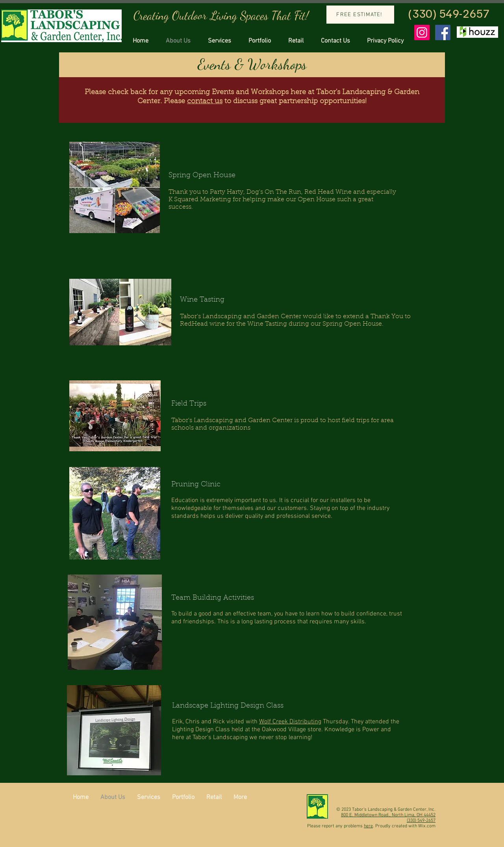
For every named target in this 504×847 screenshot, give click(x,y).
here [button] (368, 826)
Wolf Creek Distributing (290, 722)
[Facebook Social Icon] (443, 32)
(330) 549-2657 (449, 13)
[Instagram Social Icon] (422, 32)
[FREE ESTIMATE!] (360, 15)
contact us (205, 102)
